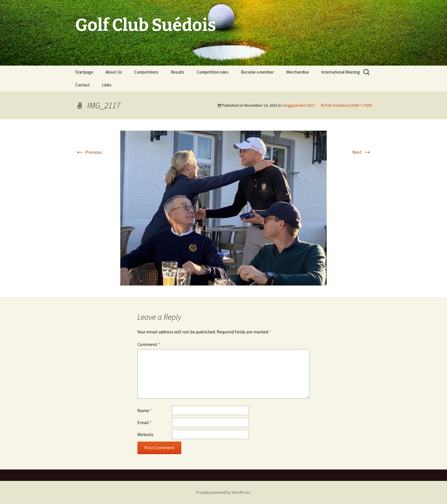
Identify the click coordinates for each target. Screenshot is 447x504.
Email (145, 422)
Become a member (257, 72)
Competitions (146, 72)
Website (145, 434)
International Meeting (341, 72)
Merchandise (298, 72)
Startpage (84, 72)
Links (107, 85)
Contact (83, 85)
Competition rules (213, 72)
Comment (149, 344)
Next (362, 152)
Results (178, 72)
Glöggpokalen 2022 (298, 105)
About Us (114, 72)
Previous (89, 152)
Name (145, 410)
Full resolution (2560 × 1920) (348, 105)
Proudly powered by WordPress (223, 492)
